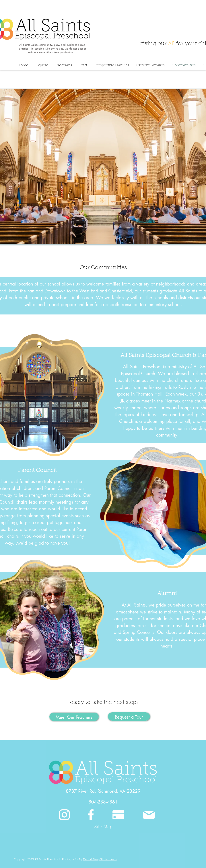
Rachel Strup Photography (100, 860)
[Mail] (149, 815)
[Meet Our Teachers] (74, 717)
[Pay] (118, 815)
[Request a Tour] (129, 717)
